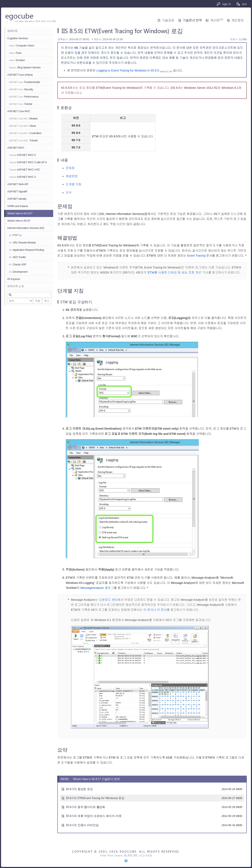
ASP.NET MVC (16, 148)
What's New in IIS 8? (19, 221)
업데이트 (13, 31)
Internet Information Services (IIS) (26, 228)
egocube (19, 16)
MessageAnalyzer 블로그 (97, 588)
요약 (69, 193)
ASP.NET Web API (18, 184)
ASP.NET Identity (17, 199)
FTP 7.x (15, 235)
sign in (224, 4)
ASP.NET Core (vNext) (20, 75)
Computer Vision (22, 46)
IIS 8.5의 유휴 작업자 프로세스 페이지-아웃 (94, 816)
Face (15, 53)
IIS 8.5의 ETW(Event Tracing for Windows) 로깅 (95, 798)
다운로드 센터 (108, 600)
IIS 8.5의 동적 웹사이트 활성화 (86, 807)
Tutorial (21, 104)
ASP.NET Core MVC (19, 111)
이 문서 (148, 610)
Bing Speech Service (25, 67)
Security (21, 89)
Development (18, 272)
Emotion (17, 60)
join (241, 4)
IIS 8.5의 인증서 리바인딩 (82, 825)
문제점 (70, 168)
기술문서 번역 (192, 20)
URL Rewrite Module (22, 243)
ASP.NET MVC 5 (22, 155)
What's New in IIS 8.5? (20, 213)
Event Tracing (196, 256)
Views (23, 126)
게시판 (217, 20)
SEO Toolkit (17, 257)
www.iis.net (166, 71)
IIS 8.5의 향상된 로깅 (79, 789)
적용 (38, 301)
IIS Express (14, 279)
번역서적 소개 (15, 286)
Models (23, 119)
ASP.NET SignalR (17, 191)
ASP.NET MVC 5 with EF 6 (28, 162)
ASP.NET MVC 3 (22, 177)
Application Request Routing (26, 250)
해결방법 (72, 176)
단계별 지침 (74, 184)
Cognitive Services (18, 38)
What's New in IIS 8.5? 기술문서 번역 (96, 779)
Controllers (25, 133)
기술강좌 (168, 20)
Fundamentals (25, 82)
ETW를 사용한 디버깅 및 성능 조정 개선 (175, 272)
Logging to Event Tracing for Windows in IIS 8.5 (128, 70)
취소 (47, 301)
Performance (24, 97)
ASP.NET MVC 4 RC (25, 170)
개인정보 (238, 20)
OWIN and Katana (18, 206)
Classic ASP (18, 264)
